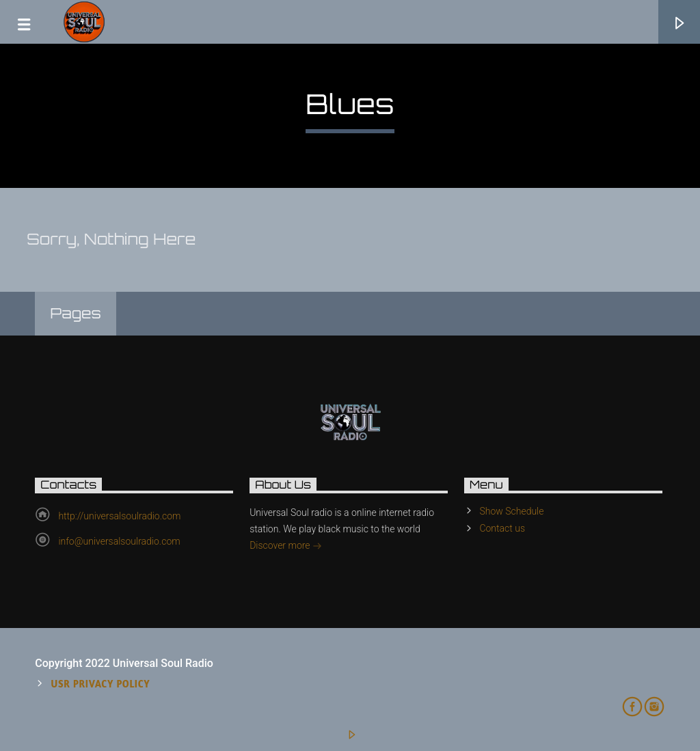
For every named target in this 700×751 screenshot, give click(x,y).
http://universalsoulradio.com (119, 516)
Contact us (502, 528)
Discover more (286, 547)
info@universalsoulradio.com (119, 541)
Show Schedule (511, 511)
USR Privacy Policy (101, 684)
